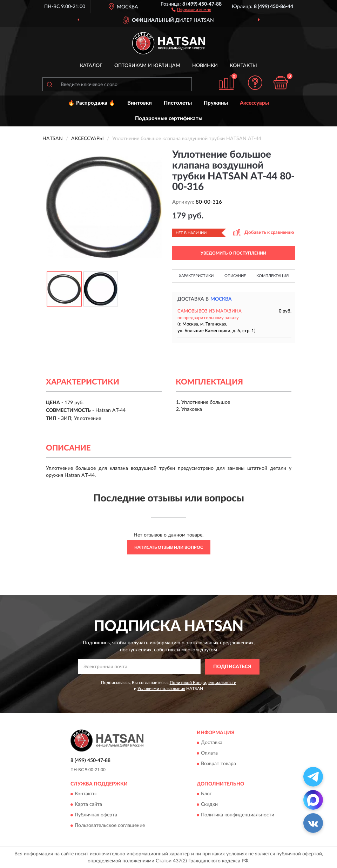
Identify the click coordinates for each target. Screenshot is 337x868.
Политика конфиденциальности (238, 815)
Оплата (209, 754)
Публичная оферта (96, 815)
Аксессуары (254, 103)
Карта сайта (88, 805)
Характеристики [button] (196, 276)
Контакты (243, 66)
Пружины (216, 103)
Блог (206, 794)
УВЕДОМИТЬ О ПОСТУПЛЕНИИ (233, 253)
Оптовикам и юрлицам (147, 66)
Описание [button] (235, 276)
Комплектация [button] (272, 276)
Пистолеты (178, 103)
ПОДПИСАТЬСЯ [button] (232, 667)
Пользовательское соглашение (110, 826)
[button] (191, 9)
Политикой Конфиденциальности (203, 683)
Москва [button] (221, 299)
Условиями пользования (161, 689)
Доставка (212, 743)
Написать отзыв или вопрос (169, 547)
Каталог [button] (91, 66)
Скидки (209, 805)
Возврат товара (218, 764)
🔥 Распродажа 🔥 (92, 103)
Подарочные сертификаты (169, 119)
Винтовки (140, 103)
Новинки (205, 66)
